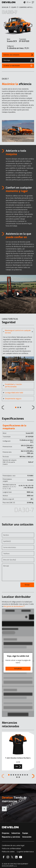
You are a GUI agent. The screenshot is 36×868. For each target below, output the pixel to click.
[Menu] (33, 2)
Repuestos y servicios (11, 837)
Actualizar (18, 669)
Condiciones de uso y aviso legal (13, 845)
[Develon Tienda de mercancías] (4, 809)
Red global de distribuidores (14, 606)
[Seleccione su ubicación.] (25, 2)
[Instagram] (8, 857)
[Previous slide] (3, 407)
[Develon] (9, 2)
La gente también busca (25, 852)
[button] (16, 407)
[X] (12, 857)
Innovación (27, 837)
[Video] (18, 294)
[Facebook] (4, 857)
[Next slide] (31, 25)
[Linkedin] (16, 857)
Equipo (25, 833)
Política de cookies (8, 852)
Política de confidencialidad (11, 849)
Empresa (6, 833)
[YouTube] (21, 857)
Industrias (16, 833)
